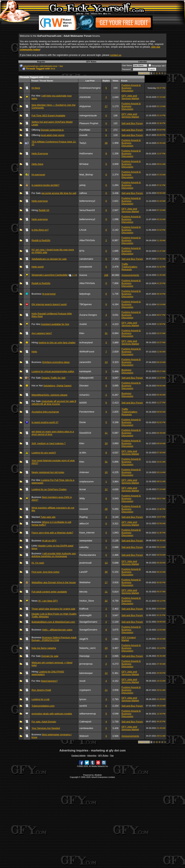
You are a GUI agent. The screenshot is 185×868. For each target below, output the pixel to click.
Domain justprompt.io (52, 130)
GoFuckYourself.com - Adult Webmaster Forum (40, 66)
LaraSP (83, 572)
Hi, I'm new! (38, 563)
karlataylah (85, 371)
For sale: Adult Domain (44, 722)
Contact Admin (78, 756)
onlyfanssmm (87, 482)
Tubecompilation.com (43, 706)
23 (106, 648)
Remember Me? (157, 66)
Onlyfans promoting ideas (56, 362)
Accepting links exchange (45, 412)
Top (112, 756)
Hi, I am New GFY (48, 601)
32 (106, 601)
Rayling (83, 517)
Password (126, 69)
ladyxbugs (85, 294)
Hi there (36, 88)
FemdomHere (87, 412)
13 (106, 362)
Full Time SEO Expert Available (48, 115)
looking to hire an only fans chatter (57, 342)
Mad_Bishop (86, 175)
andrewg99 (85, 615)
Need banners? (49, 681)
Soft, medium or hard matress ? (49, 443)
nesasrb (84, 509)
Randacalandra (88, 555)
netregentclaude (88, 115)
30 (106, 572)
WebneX (84, 736)
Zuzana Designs (88, 315)
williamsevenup (88, 714)
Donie (83, 422)
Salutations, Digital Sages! (58, 386)
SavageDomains (88, 622)
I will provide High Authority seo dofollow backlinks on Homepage (54, 555)
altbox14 (84, 524)
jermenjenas (86, 664)
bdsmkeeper (86, 673)
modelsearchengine (90, 88)
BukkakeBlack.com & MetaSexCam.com (53, 622)
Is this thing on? (40, 230)
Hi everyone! (38, 175)
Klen (82, 333)
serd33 (83, 706)
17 (106, 106)
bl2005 (83, 403)
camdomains (86, 259)
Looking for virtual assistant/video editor (53, 371)
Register (41, 62)
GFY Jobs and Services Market (130, 97)
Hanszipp (84, 656)
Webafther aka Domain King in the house (54, 582)
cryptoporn (85, 690)
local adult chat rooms (53, 135)
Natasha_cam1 (88, 648)
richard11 (84, 395)
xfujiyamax (85, 106)
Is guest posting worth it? (45, 422)
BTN (82, 251)
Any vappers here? (42, 333)
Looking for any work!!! (44, 453)
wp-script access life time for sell (59, 193)
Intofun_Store (87, 601)
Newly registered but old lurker (48, 472)
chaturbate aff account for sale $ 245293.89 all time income (54, 403)
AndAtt (83, 324)
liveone (83, 275)
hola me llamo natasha (44, 648)
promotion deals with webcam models (52, 714)
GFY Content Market (129, 639)
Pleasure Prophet (89, 123)
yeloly (82, 185)
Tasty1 (83, 143)
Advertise (92, 756)
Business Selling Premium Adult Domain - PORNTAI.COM (54, 639)
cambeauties (86, 728)
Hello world (38, 267)
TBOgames (85, 304)
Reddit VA (44, 210)
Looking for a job (41, 699)
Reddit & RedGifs (41, 240)
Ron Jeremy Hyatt (41, 690)
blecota (83, 592)
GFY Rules (91, 62)
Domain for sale (50, 656)
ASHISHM (85, 97)
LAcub (83, 230)
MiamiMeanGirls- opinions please (49, 395)
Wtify (82, 498)
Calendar (143, 62)
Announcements (130, 275)
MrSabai (84, 164)
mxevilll (83, 135)
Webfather (85, 582)
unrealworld (86, 267)
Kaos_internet (87, 533)
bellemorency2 (87, 201)
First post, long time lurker (45, 572)
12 (106, 489)
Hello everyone (40, 201)
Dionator (84, 386)
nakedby (84, 547)
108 (106, 275)
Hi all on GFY (49, 541)
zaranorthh (85, 362)
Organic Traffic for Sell (53, 378)
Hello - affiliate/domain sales (57, 630)
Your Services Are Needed (46, 728)
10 (106, 472)
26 (106, 143)
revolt (82, 681)
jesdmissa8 (85, 563)
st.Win (83, 453)
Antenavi (84, 472)
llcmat (83, 489)
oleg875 (84, 639)
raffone (83, 193)
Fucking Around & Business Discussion (131, 88)
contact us (116, 55)
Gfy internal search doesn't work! (49, 304)
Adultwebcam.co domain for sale (49, 259)
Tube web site (48, 517)
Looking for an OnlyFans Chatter (49, 489)
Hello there (37, 164)
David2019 (85, 433)
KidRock (84, 609)
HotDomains (86, 153)
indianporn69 (86, 378)
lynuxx (83, 699)
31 (106, 333)
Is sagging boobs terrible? (45, 185)
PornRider (85, 130)
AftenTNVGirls (87, 240)
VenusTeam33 (87, 210)
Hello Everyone (40, 153)
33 (106, 443)
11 (106, 433)
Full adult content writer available (49, 592)
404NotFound (87, 352)
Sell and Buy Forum (132, 123)
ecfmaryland (86, 342)
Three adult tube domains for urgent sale (53, 609)
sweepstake (86, 541)
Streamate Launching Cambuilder (50, 275)
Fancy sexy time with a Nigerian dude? (52, 533)
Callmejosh (85, 722)
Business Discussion (127, 371)
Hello (34, 352)
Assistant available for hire (55, 324)
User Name (127, 65)
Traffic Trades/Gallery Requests (129, 267)
